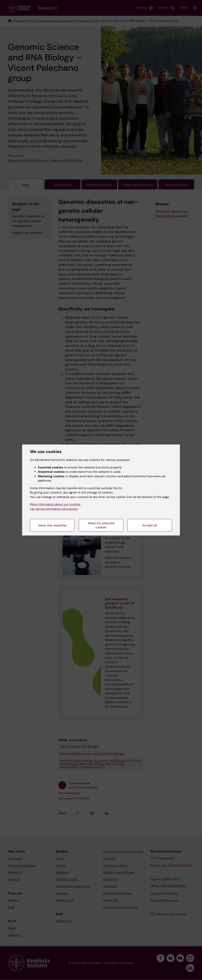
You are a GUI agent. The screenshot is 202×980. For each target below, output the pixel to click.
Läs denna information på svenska (54, 509)
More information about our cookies (55, 504)
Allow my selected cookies (101, 525)
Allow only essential (52, 525)
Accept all (150, 525)
